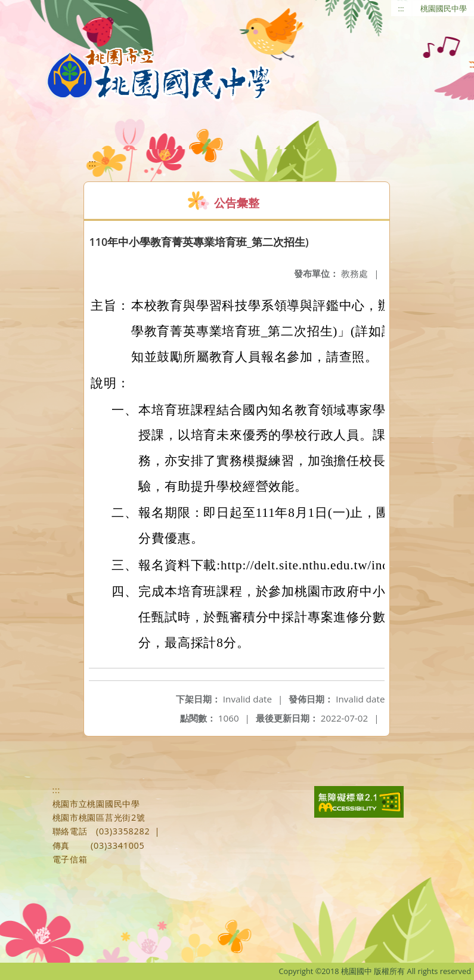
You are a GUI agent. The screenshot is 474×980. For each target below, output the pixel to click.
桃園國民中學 (444, 8)
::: (401, 8)
